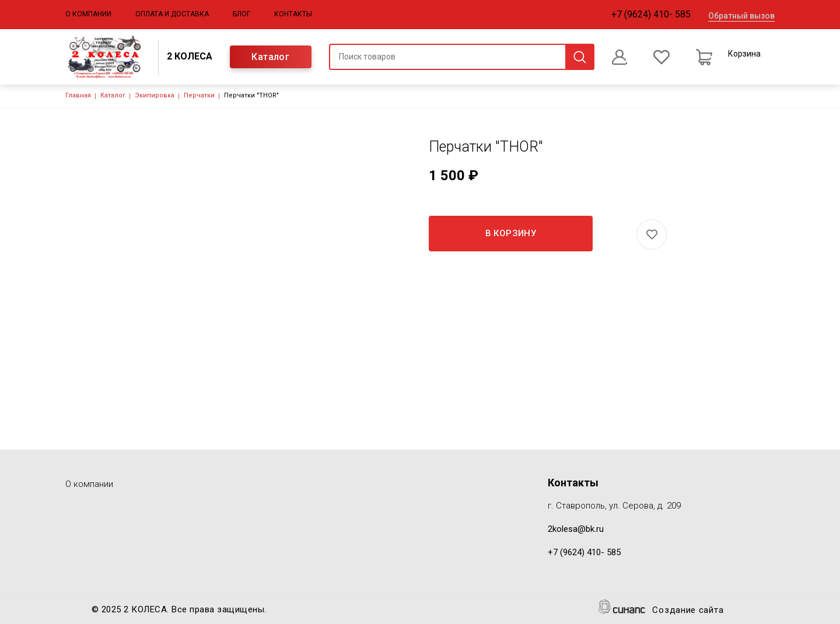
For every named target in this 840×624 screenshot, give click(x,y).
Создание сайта (688, 611)
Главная (78, 95)
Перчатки (199, 95)
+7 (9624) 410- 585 (651, 14)
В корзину (511, 233)
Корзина (744, 54)
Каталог (270, 57)
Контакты (293, 14)
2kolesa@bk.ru (576, 529)
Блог (242, 14)
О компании (88, 14)
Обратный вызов (741, 16)
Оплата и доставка (172, 14)
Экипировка (155, 95)
